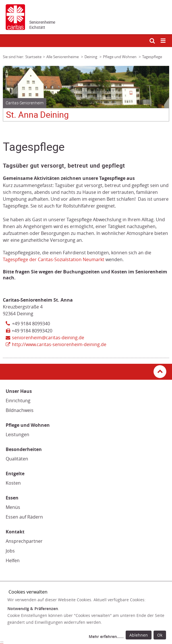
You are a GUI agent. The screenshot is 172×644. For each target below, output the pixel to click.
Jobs (10, 551)
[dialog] (88, 619)
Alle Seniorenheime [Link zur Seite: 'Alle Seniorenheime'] (63, 57)
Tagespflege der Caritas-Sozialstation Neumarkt (54, 259)
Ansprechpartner (24, 541)
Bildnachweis (20, 410)
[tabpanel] (86, 96)
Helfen (13, 560)
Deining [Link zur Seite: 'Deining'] (91, 57)
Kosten (13, 483)
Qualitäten (17, 459)
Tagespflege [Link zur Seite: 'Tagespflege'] (152, 57)
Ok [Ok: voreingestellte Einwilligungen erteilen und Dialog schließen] (160, 635)
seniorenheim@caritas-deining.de (48, 338)
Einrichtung (18, 401)
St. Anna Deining (37, 115)
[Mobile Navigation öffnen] (163, 41)
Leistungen (17, 434)
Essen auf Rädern (24, 517)
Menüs (13, 507)
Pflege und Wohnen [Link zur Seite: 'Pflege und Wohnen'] (120, 57)
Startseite (33, 57)
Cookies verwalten (28, 592)
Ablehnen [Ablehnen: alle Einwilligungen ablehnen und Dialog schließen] (139, 635)
